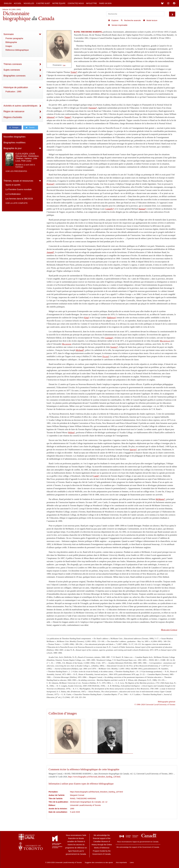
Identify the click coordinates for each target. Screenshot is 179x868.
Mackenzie (67, 344)
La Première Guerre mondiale (19, 189)
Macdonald (165, 341)
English (8, 3)
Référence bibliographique (17, 50)
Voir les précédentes (16, 171)
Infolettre (91, 3)
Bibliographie (11, 42)
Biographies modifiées (14, 143)
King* (87, 318)
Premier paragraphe (14, 38)
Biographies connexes (14, 76)
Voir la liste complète (17, 203)
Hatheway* (112, 318)
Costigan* (109, 338)
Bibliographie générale (167, 702)
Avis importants (121, 862)
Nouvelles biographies (14, 137)
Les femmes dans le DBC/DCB (19, 199)
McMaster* (160, 499)
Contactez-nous (76, 3)
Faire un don (105, 3)
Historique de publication (16, 87)
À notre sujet (43, 3)
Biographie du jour (13, 148)
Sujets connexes (12, 70)
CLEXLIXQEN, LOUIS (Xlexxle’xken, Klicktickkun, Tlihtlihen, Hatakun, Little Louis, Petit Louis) (27, 157)
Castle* (96, 476)
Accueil (18, 3)
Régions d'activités (13, 117)
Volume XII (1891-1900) (12, 9)
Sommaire (9, 34)
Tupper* (68, 117)
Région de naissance (14, 111)
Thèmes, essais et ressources (18, 181)
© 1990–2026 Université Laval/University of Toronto (155, 704)
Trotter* (74, 72)
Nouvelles (29, 3)
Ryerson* (51, 184)
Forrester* (93, 108)
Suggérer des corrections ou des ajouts (99, 862)
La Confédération (13, 194)
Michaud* (80, 350)
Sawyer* (133, 450)
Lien (64, 65)
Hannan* (142, 209)
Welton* (71, 433)
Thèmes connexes (13, 64)
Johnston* (51, 117)
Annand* (50, 252)
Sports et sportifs (13, 185)
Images (9, 46)
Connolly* (110, 209)
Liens (132, 862)
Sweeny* (114, 347)
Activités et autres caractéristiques (20, 106)
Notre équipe (59, 3)
